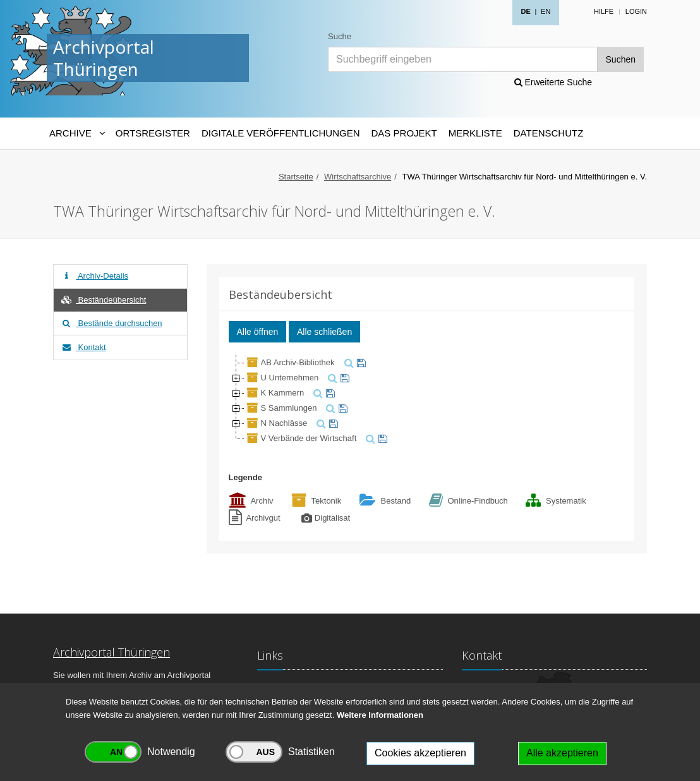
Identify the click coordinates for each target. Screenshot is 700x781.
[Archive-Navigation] (77, 133)
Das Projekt (404, 133)
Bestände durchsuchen (111, 323)
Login (636, 11)
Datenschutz (549, 133)
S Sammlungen (281, 408)
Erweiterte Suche (553, 82)
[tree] (427, 401)
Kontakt (83, 347)
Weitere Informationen (380, 715)
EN (546, 11)
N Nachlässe (276, 423)
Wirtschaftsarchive (358, 177)
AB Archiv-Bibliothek (290, 362)
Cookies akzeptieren (420, 753)
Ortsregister (153, 133)
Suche (340, 36)
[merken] (360, 362)
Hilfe (604, 11)
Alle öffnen (258, 332)
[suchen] (347, 362)
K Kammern (275, 393)
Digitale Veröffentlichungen (281, 133)
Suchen (621, 59)
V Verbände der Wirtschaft (301, 438)
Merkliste (475, 133)
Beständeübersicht (103, 300)
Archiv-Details (94, 276)
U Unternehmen (282, 378)
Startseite (296, 177)
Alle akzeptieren (562, 753)
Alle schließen (324, 332)
